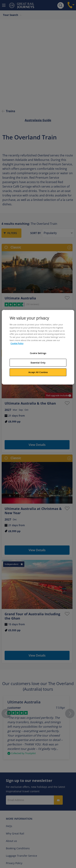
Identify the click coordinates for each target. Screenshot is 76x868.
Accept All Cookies (38, 372)
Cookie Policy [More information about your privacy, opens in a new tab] (17, 343)
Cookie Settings (38, 353)
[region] (38, 347)
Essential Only (38, 363)
